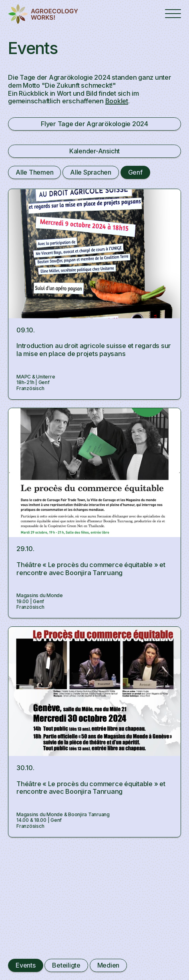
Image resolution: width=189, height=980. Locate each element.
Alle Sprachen (91, 172)
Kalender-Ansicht (94, 151)
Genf (135, 172)
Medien (109, 965)
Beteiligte (66, 965)
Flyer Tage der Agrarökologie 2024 (94, 124)
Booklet (117, 101)
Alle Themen (34, 172)
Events (26, 965)
